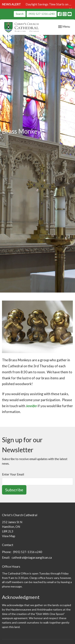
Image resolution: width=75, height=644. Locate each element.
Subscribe (14, 490)
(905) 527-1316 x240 (42, 14)
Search (20, 14)
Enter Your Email (13, 474)
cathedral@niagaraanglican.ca (32, 557)
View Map (9, 536)
